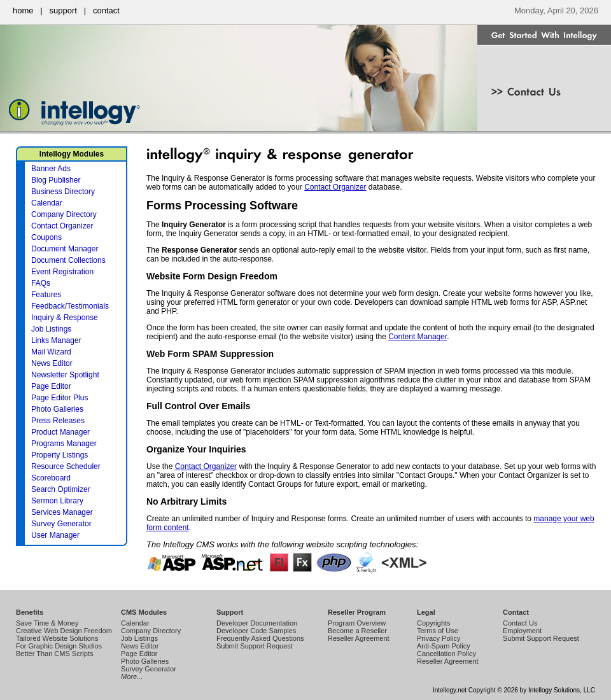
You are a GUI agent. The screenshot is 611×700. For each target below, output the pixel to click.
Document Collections (68, 260)
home (23, 10)
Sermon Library (57, 501)
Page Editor (51, 386)
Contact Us (520, 623)
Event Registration (62, 272)
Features (46, 295)
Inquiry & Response (65, 318)
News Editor (52, 363)
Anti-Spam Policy (444, 646)
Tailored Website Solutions (57, 638)
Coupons (46, 237)
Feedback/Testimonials (70, 306)
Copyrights (434, 623)
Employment (522, 631)
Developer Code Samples (256, 631)
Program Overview (357, 623)
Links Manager (56, 340)
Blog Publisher (56, 180)
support (63, 10)
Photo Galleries (57, 409)
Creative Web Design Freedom (64, 631)
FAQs (41, 283)
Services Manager (62, 512)
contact (106, 10)
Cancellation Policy (446, 654)
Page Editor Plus (60, 398)
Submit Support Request (255, 646)
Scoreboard (51, 478)
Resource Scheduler (66, 466)
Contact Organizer (335, 187)
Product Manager (60, 432)
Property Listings (60, 455)
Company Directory (64, 214)
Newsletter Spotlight (65, 375)
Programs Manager (64, 444)
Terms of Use (438, 631)
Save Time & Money (47, 623)
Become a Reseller (357, 631)
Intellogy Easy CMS (506, 660)
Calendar (47, 203)
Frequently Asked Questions (260, 638)
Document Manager (65, 249)
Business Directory (63, 192)
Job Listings (51, 329)
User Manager (55, 535)
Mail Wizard (51, 352)
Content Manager (418, 337)
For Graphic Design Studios (59, 646)
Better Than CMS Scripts (54, 654)
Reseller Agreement (359, 638)
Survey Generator (61, 524)
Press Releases (58, 421)
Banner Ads (51, 169)
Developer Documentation (257, 623)
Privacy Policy (439, 638)
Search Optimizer (61, 489)
